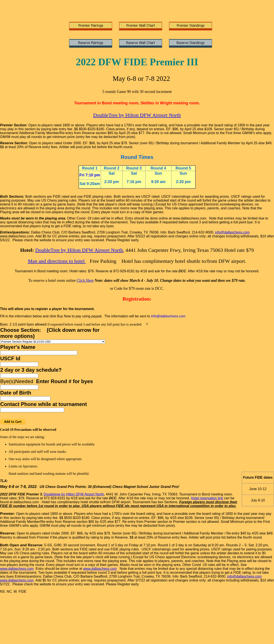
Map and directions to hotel (57, 261)
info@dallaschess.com (232, 232)
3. (41, 494)
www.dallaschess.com (17, 569)
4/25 (174, 518)
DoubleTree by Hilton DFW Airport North (137, 115)
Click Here (85, 280)
